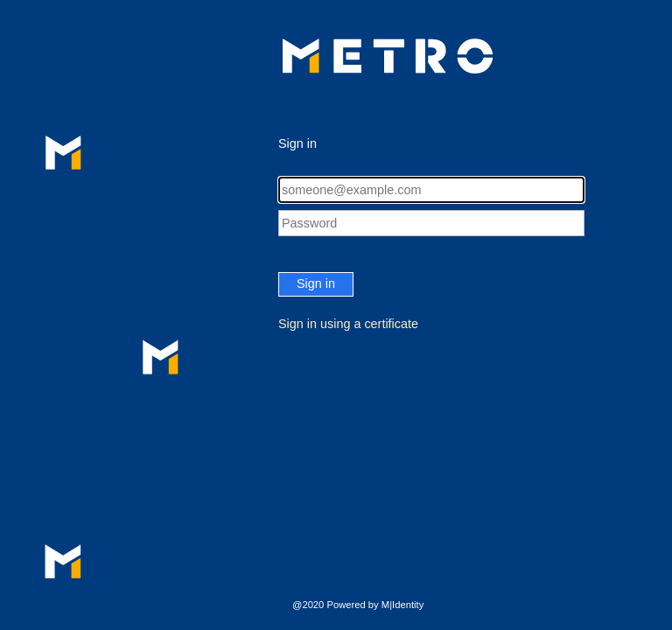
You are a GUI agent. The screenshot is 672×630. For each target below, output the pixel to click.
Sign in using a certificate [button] (348, 324)
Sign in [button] (316, 283)
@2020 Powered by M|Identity (358, 605)
